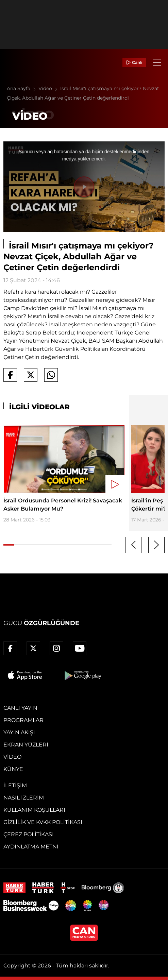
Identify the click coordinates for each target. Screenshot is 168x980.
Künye (13, 769)
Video (49, 88)
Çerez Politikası (29, 834)
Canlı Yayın (20, 708)
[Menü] (157, 63)
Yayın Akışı (19, 732)
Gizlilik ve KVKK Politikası (43, 822)
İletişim (15, 785)
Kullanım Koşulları (34, 810)
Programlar (23, 720)
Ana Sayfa (23, 88)
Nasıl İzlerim (24, 798)
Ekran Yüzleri (26, 745)
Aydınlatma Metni (31, 847)
